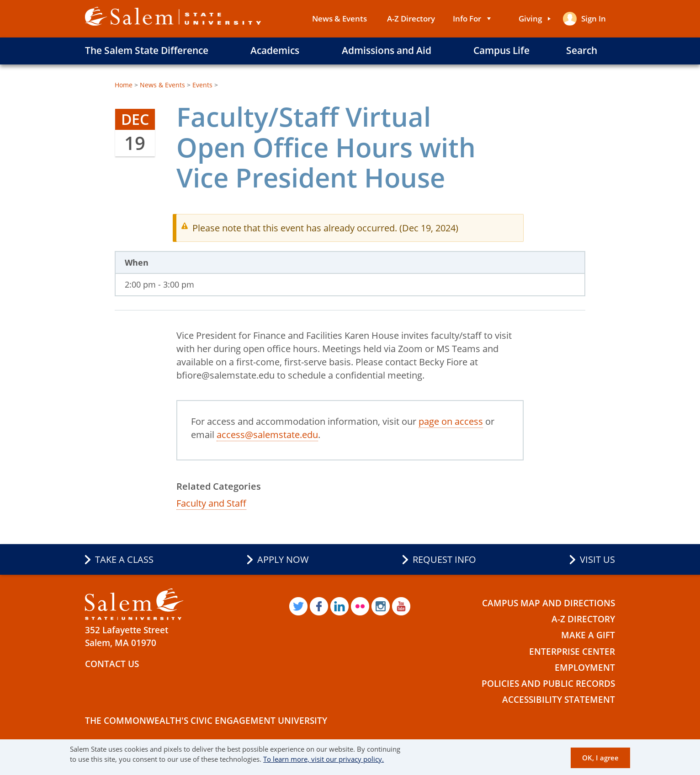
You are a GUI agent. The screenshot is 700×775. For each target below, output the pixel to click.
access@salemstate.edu (267, 435)
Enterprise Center (572, 652)
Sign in (594, 19)
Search (582, 50)
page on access (451, 421)
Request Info (444, 559)
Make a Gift (588, 635)
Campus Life (501, 50)
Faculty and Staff (211, 503)
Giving (530, 19)
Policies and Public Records (548, 684)
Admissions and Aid (387, 50)
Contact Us (112, 664)
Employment (585, 668)
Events (202, 85)
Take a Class (124, 559)
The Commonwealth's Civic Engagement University (206, 721)
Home (124, 85)
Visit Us (597, 559)
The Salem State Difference (147, 50)
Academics (275, 50)
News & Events (339, 19)
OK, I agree (600, 758)
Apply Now (283, 559)
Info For (467, 19)
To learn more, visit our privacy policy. (323, 759)
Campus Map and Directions (549, 603)
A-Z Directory (411, 19)
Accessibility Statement (559, 700)
